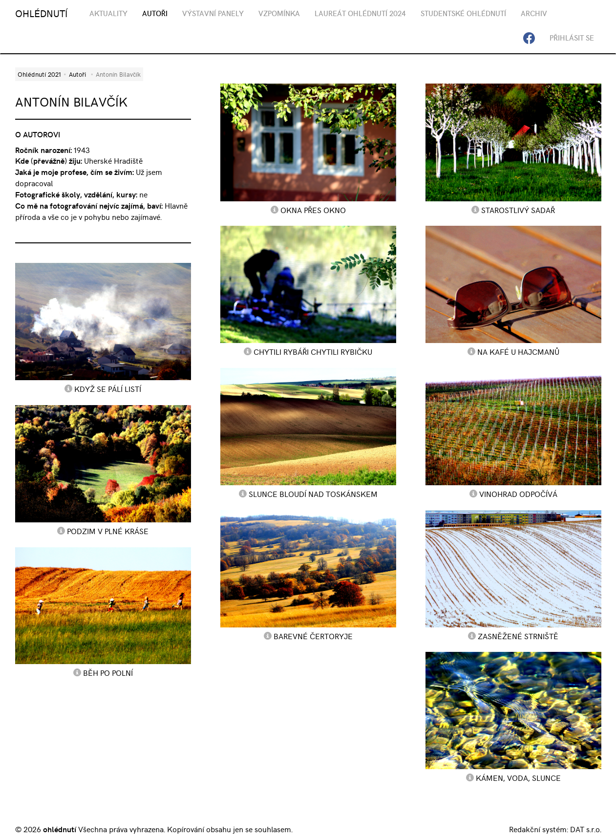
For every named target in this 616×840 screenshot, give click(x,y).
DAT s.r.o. (586, 829)
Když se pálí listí (108, 388)
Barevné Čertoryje (313, 636)
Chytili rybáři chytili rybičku (313, 351)
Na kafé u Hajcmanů (518, 351)
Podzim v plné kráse (108, 531)
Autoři (77, 74)
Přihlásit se (572, 38)
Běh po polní (108, 672)
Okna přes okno (313, 210)
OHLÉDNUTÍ (41, 13)
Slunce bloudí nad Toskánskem (313, 494)
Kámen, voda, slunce (518, 777)
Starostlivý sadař (518, 210)
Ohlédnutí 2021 (39, 74)
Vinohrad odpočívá (518, 494)
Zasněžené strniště (518, 636)
